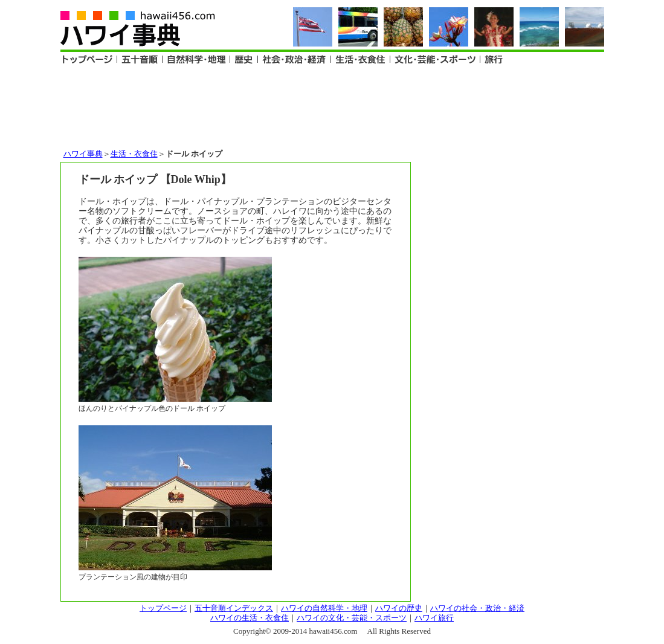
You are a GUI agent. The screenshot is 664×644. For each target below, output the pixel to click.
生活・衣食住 (134, 154)
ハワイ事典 (83, 154)
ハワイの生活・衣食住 (250, 618)
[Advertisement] (332, 106)
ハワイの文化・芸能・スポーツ (352, 618)
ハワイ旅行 (434, 618)
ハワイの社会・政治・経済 (477, 608)
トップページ (163, 608)
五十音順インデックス (234, 608)
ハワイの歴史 (399, 608)
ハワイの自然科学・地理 (324, 608)
